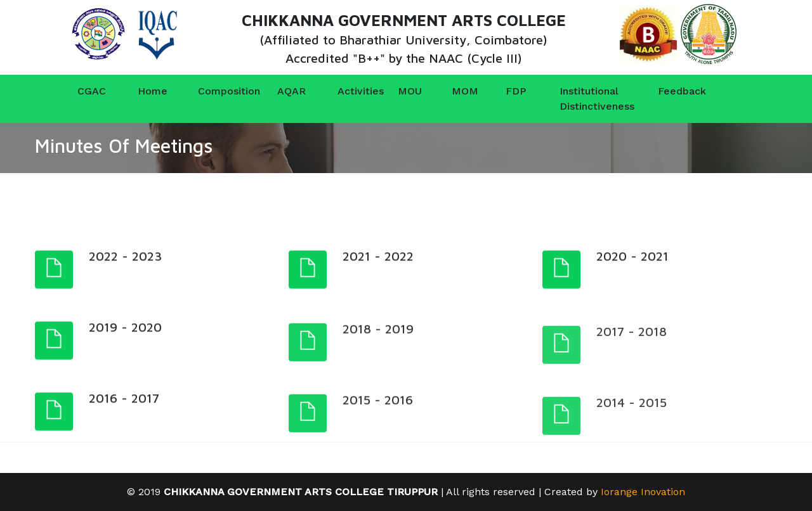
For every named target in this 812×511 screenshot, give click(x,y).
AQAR (286, 91)
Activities (346, 91)
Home (147, 91)
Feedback (667, 91)
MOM (457, 91)
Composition (216, 91)
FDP (511, 91)
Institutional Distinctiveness (587, 99)
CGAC (86, 91)
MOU (403, 91)
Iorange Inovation (643, 492)
